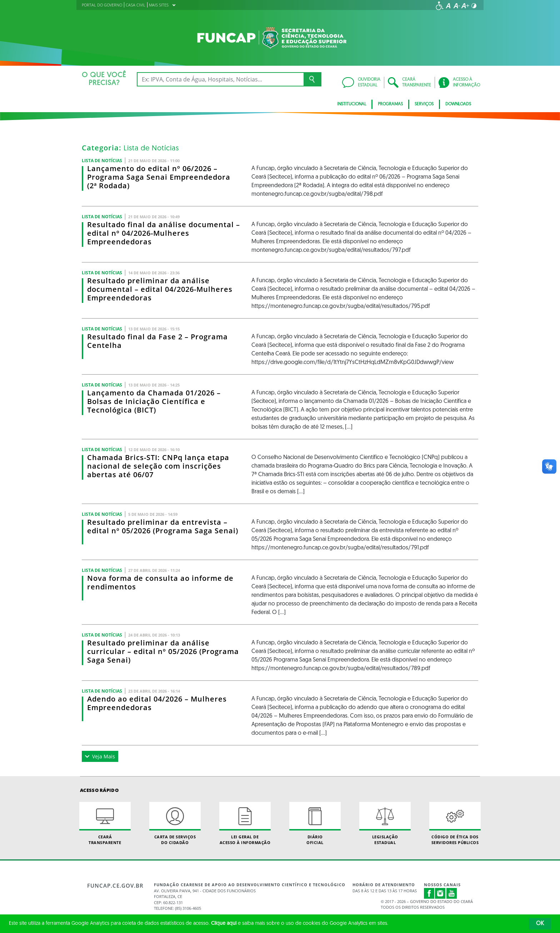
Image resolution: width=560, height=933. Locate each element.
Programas (390, 104)
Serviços (424, 104)
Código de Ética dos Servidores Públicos (455, 823)
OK (540, 924)
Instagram (440, 893)
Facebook (429, 893)
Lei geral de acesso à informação (245, 823)
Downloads (458, 104)
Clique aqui (224, 924)
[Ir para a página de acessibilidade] (440, 6)
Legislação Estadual (385, 823)
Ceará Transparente (105, 823)
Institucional (352, 104)
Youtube (452, 893)
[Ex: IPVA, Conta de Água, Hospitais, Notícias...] (220, 79)
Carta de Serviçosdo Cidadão (175, 823)
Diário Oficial (315, 823)
